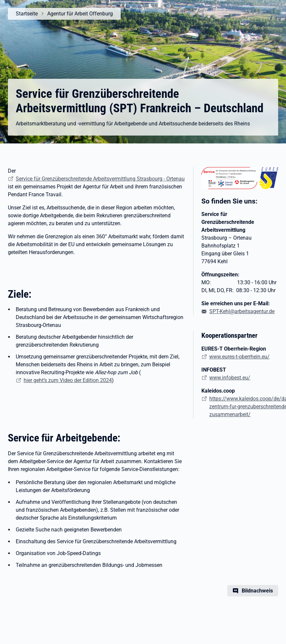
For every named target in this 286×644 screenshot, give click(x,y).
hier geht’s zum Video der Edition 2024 (68, 380)
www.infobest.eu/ (230, 378)
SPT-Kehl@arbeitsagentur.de (242, 311)
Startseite (27, 14)
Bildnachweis (257, 591)
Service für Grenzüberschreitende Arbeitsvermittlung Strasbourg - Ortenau (100, 179)
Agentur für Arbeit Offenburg (80, 14)
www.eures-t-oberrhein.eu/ (239, 357)
